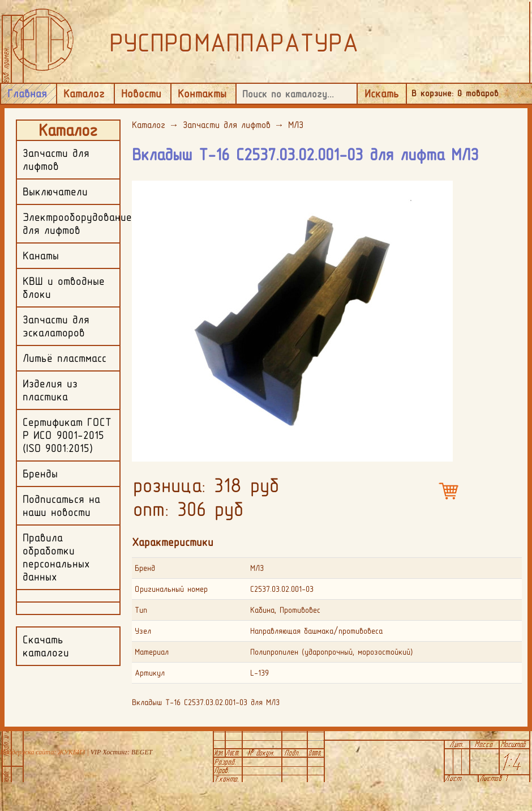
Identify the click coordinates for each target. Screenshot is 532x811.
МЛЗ (296, 125)
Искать (382, 93)
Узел (143, 631)
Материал (152, 652)
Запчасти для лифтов (227, 125)
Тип (141, 610)
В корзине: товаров (455, 93)
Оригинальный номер (171, 589)
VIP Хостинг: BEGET (121, 752)
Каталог (84, 93)
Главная (27, 93)
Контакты (202, 93)
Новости (141, 93)
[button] (443, 189)
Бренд (145, 568)
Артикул (150, 673)
